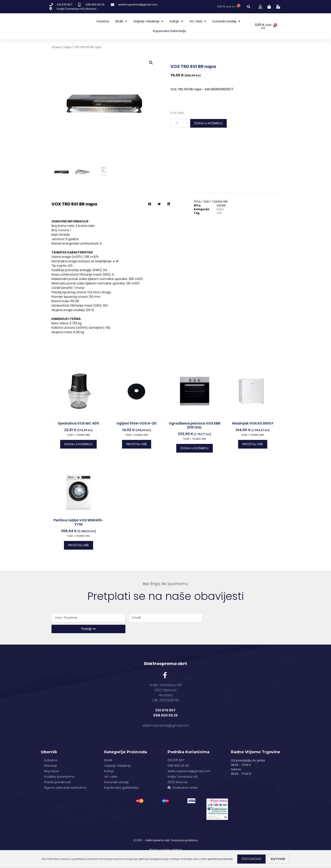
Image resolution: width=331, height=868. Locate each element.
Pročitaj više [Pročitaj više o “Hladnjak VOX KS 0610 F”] (253, 444)
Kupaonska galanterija (170, 31)
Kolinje (176, 21)
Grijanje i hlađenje (148, 21)
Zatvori (278, 859)
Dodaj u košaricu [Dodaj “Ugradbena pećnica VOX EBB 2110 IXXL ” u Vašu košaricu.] (195, 448)
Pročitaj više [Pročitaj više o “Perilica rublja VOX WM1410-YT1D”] (79, 545)
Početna (103, 21)
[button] (249, 7)
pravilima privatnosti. (221, 859)
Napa (68, 47)
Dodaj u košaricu (208, 123)
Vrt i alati (198, 21)
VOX (219, 213)
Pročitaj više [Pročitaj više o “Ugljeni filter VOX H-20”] (137, 444)
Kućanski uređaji (226, 21)
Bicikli (121, 21)
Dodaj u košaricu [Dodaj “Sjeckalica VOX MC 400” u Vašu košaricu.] (78, 444)
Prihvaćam (251, 859)
